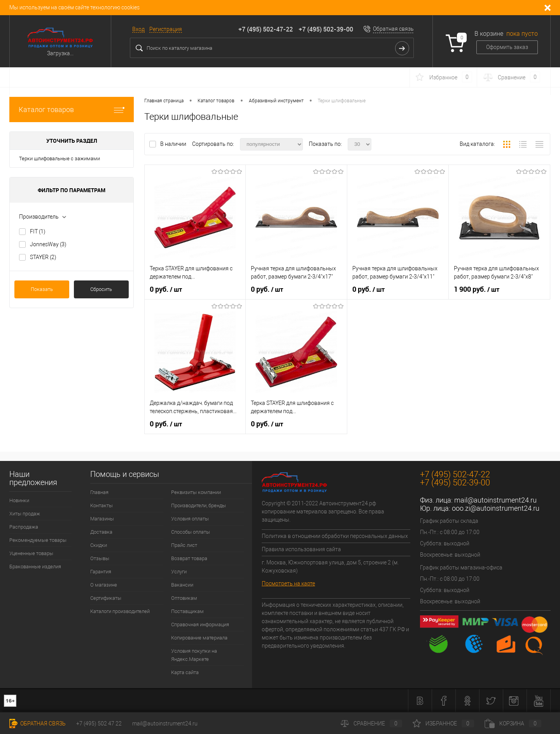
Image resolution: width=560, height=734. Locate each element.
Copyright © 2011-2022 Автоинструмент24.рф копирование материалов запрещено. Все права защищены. (323, 512)
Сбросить (101, 289)
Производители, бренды (199, 505)
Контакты (101, 505)
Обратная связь (393, 29)
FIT (38, 231)
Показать (42, 289)
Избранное (443, 723)
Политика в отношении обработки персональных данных (335, 536)
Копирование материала (199, 638)
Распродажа (24, 527)
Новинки (19, 500)
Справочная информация (200, 625)
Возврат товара (189, 558)
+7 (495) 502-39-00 (326, 29)
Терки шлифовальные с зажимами (59, 159)
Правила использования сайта (301, 549)
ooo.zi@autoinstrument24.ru (496, 508)
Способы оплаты (191, 532)
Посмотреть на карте (288, 583)
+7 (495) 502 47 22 (99, 723)
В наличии (174, 144)
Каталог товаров (72, 109)
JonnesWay (48, 244)
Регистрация (166, 29)
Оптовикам (184, 598)
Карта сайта (185, 672)
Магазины (102, 519)
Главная (99, 492)
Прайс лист (184, 545)
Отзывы (100, 558)
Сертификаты (106, 598)
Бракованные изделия (35, 567)
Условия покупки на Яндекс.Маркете (194, 655)
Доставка (101, 532)
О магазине (104, 585)
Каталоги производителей (120, 611)
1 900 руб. (477, 289)
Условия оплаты (190, 519)
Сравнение (371, 723)
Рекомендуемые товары (38, 540)
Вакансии (182, 585)
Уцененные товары (31, 553)
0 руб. (166, 289)
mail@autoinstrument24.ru (495, 500)
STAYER (43, 257)
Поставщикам (187, 611)
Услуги (179, 572)
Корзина (513, 723)
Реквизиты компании (196, 492)
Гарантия (101, 572)
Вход (138, 29)
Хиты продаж (25, 514)
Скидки (99, 545)
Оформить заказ (507, 47)
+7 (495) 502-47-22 (266, 29)
